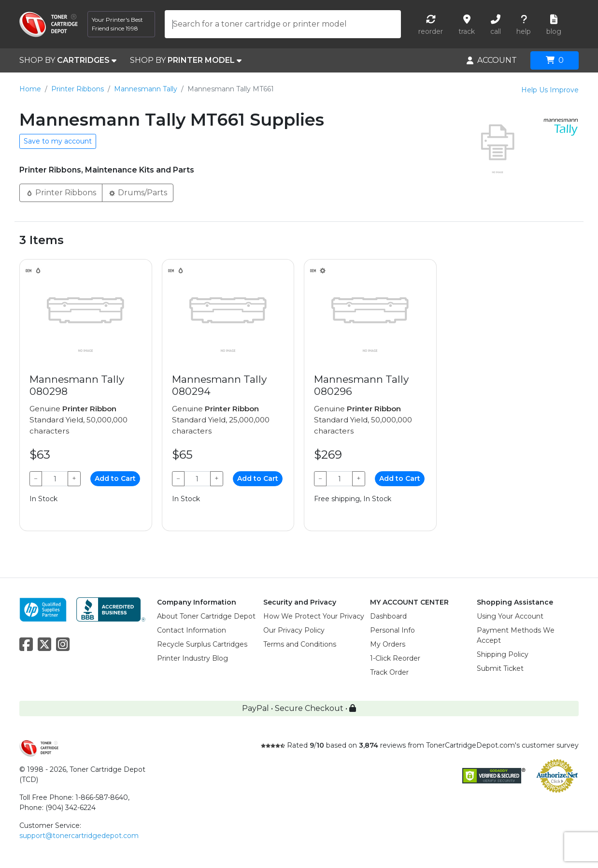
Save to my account (58, 141)
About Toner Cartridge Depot (206, 616)
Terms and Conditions (300, 644)
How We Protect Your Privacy (314, 616)
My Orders (388, 644)
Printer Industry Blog (192, 658)
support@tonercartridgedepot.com (79, 836)
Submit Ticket (500, 668)
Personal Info (392, 630)
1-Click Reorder (395, 658)
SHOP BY (68, 60)
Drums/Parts (138, 192)
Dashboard (388, 616)
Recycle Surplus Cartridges (202, 644)
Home (30, 89)
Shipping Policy (503, 654)
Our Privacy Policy (294, 630)
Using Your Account (510, 616)
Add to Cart (115, 478)
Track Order (389, 672)
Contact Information (192, 630)
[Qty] (55, 479)
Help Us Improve (550, 90)
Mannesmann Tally (146, 89)
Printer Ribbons (78, 89)
